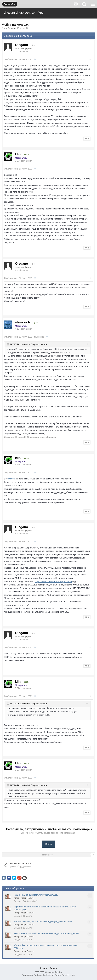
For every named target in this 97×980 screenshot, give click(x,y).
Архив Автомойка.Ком (24, 13)
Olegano (12, 28)
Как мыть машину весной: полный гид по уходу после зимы (43, 921)
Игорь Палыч (27, 898)
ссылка (12, 479)
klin (18, 154)
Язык (43, 968)
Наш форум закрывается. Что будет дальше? (36, 895)
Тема (54, 968)
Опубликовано (18, 59)
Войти (48, 844)
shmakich (23, 322)
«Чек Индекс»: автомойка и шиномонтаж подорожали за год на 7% (46, 933)
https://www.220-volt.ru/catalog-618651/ (53, 581)
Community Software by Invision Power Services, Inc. (48, 975)
